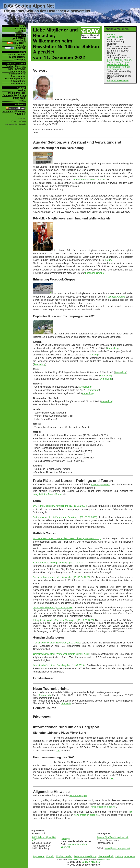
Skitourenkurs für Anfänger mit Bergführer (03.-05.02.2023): (65, 517)
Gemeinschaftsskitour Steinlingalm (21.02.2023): (59, 665)
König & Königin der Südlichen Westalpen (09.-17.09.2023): (64, 620)
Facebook (20, 48)
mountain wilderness (14, 111)
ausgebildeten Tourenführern (48, 494)
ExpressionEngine (75, 859)
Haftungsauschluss (125, 856)
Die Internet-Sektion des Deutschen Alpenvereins (47, 11)
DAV (58, 751)
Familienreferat (17, 74)
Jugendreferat (18, 71)
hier (112, 778)
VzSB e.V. (20, 114)
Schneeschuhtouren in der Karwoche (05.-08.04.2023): (62, 577)
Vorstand (65, 839)
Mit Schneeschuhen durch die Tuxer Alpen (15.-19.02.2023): (67, 538)
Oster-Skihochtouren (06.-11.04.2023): (53, 608)
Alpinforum (19, 38)
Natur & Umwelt (17, 69)
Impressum (39, 856)
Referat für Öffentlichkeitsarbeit (113, 837)
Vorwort (111, 35)
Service (21, 90)
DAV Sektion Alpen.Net (29, 6)
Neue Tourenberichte (118, 64)
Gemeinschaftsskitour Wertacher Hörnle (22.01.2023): (62, 654)
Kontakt (50, 856)
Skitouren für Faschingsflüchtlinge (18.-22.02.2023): (60, 563)
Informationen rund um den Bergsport (119, 68)
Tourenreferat (18, 76)
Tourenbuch (45, 695)
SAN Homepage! (78, 796)
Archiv (22, 31)
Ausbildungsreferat (15, 79)
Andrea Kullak (105, 859)
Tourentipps (19, 59)
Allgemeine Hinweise (118, 81)
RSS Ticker (19, 43)
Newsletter (20, 45)
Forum (108, 260)
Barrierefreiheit (106, 856)
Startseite (66, 703)
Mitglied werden (64, 856)
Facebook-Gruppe (95, 273)
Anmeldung (113, 348)
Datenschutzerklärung (85, 856)
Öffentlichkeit (18, 81)
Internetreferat (18, 83)
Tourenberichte (17, 57)
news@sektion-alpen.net (104, 807)
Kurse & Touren (17, 54)
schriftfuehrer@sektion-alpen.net (89, 180)
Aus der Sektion (115, 37)
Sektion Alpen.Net (91, 862)
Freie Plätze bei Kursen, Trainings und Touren (119, 61)
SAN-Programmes (100, 485)
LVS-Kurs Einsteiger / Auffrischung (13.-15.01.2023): (60, 506)
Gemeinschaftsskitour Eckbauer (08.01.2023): (57, 643)
